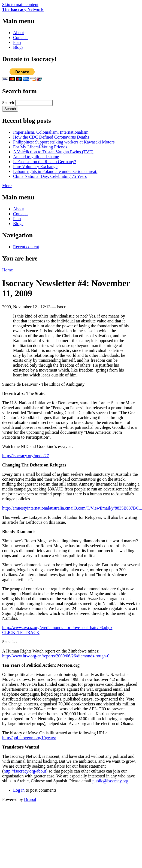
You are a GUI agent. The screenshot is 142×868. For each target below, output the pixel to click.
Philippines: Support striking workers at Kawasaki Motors (64, 142)
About (19, 33)
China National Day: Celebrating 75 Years (50, 176)
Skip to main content (20, 5)
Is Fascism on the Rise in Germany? (45, 162)
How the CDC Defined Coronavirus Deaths (51, 137)
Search (9, 103)
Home (7, 270)
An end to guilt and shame (36, 157)
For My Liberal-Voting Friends (40, 147)
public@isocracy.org (110, 781)
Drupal (30, 799)
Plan (17, 42)
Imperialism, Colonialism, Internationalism (51, 132)
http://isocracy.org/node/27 (26, 456)
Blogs (18, 47)
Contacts (21, 38)
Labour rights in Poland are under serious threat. (55, 171)
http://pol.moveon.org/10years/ (29, 738)
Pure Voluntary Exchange (35, 167)
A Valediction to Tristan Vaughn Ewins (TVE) (53, 152)
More (7, 186)
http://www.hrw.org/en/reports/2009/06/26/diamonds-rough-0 (56, 656)
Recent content (26, 247)
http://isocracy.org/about (25, 771)
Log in (19, 790)
